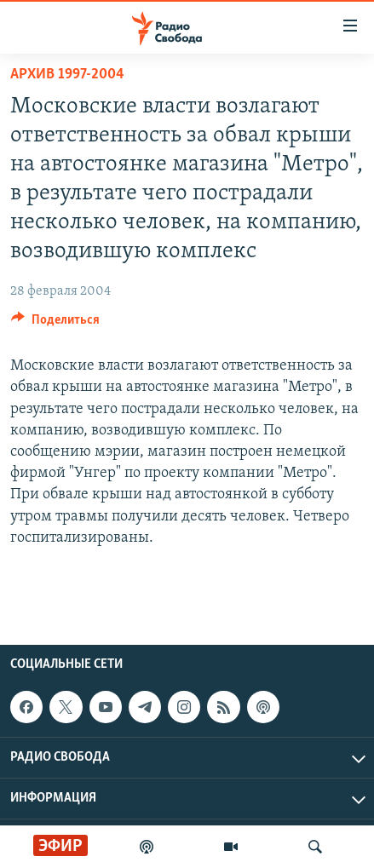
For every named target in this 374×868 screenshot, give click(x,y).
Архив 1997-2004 (67, 75)
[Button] (55, 324)
